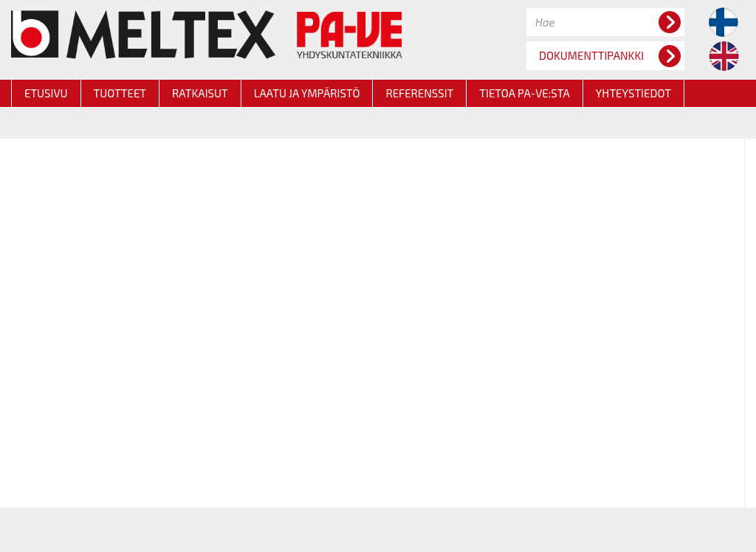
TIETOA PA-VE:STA (525, 93)
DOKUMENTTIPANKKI (610, 56)
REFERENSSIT (419, 93)
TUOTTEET (120, 93)
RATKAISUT (200, 93)
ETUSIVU (46, 93)
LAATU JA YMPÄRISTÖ (307, 93)
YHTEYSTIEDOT (633, 93)
